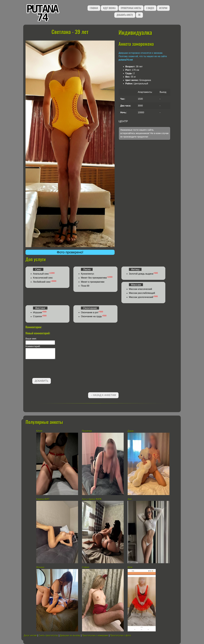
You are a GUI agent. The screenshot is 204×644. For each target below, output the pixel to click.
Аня (130, 499)
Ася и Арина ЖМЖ (92, 499)
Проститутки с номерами (95, 635)
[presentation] (47, 369)
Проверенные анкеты (131, 8)
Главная (94, 8)
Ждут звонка (109, 8)
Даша (131, 431)
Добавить (42, 381)
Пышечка (87, 431)
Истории (163, 8)
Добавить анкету (125, 15)
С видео (150, 8)
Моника (40, 567)
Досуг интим (30, 635)
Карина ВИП (43, 499)
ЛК (139, 15)
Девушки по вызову (70, 635)
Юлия (39, 431)
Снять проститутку (48, 635)
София (86, 567)
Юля (130, 567)
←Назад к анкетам (103, 395)
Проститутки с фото (120, 635)
